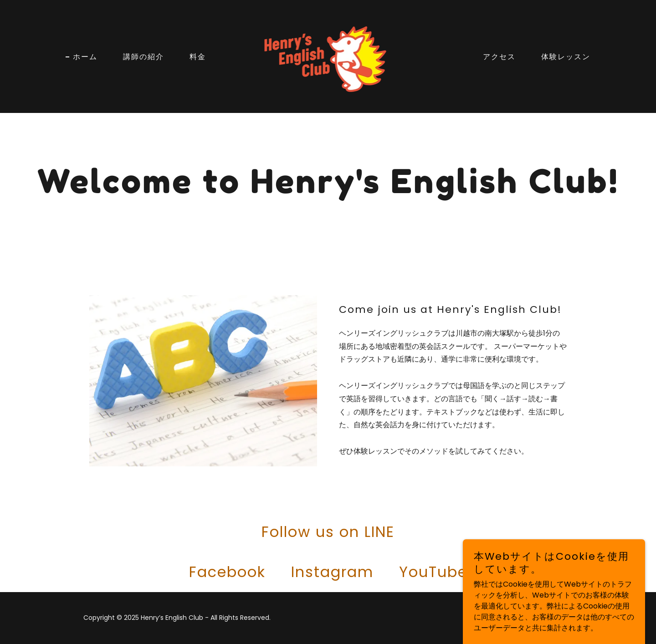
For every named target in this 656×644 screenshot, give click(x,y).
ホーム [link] (85, 56)
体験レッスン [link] (566, 56)
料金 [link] (198, 56)
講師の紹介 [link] (143, 56)
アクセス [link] (499, 56)
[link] (328, 56)
